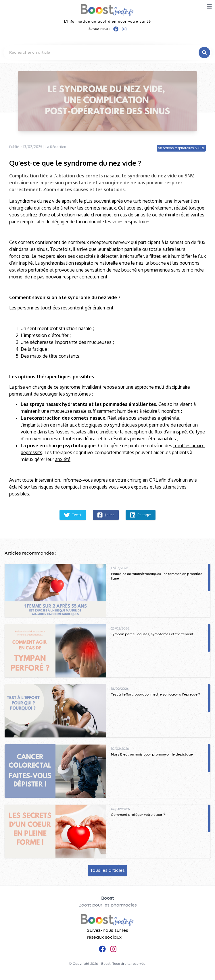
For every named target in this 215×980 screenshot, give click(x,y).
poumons (190, 263)
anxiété (63, 459)
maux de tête (44, 356)
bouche (158, 263)
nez (140, 263)
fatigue (40, 349)
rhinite (171, 215)
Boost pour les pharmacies (108, 905)
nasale (83, 215)
